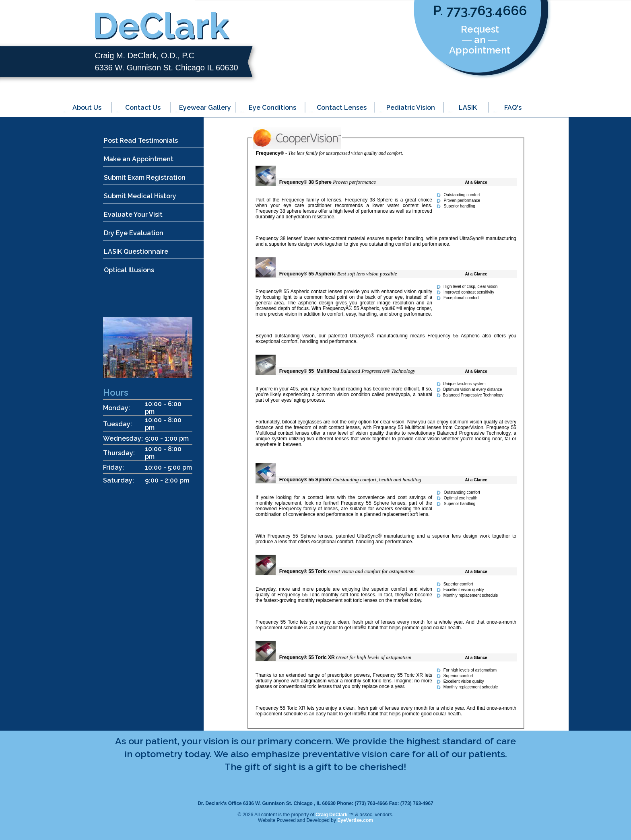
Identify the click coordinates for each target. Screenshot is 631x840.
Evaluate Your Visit (133, 215)
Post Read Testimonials (141, 141)
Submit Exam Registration (145, 178)
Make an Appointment (139, 159)
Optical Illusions (129, 270)
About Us (87, 108)
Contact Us (143, 108)
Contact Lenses (342, 108)
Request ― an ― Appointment (480, 40)
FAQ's (513, 108)
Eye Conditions (272, 108)
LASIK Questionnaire (136, 252)
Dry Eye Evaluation (134, 233)
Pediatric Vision (411, 108)
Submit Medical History (140, 196)
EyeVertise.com (355, 820)
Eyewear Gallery (205, 108)
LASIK (468, 108)
